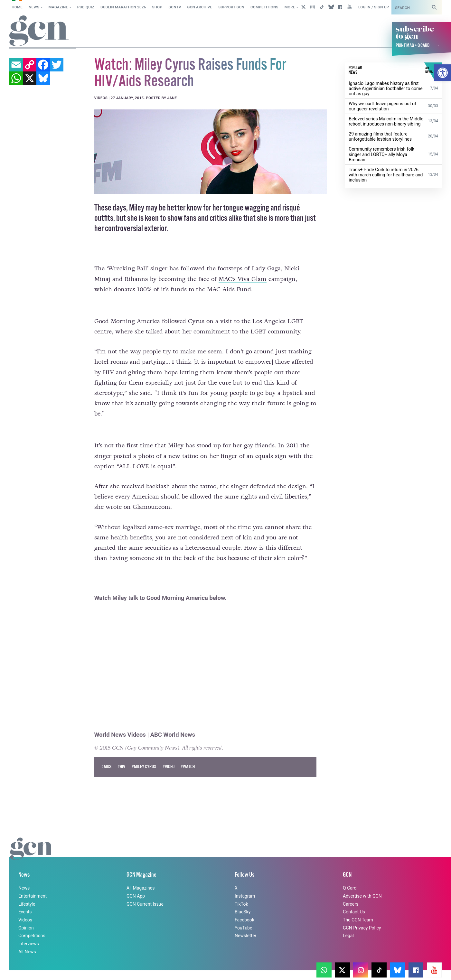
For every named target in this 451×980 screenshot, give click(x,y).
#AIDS (106, 755)
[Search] (434, 7)
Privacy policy (22, 968)
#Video (169, 755)
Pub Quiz (86, 7)
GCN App (136, 884)
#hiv (121, 755)
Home (17, 7)
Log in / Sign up (374, 7)
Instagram (245, 884)
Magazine (58, 7)
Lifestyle (27, 892)
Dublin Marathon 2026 (123, 7)
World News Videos (120, 722)
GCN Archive (200, 7)
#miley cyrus (144, 755)
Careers (351, 892)
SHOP (157, 7)
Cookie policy (337, 962)
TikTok (241, 892)
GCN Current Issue (145, 892)
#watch (188, 755)
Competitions (264, 7)
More (290, 7)
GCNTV (175, 7)
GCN (347, 863)
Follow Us (244, 863)
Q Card (350, 876)
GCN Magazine (141, 863)
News (34, 7)
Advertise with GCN (362, 884)
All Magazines (141, 876)
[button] (443, 73)
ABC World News (173, 722)
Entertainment (33, 884)
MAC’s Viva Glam (243, 279)
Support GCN (231, 7)
